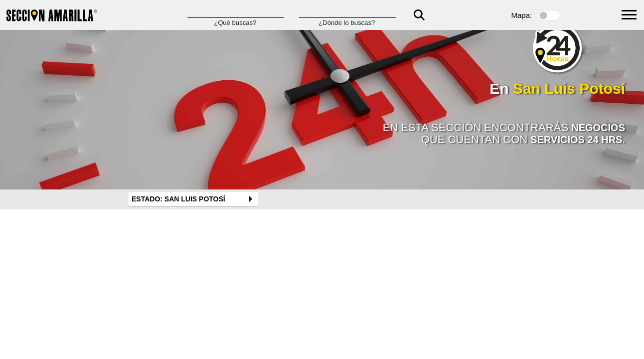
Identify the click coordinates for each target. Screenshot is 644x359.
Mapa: (522, 15)
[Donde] (347, 13)
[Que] (236, 13)
